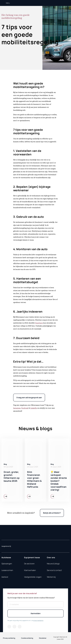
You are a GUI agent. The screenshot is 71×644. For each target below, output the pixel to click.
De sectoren (29, 564)
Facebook (25, 408)
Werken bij (51, 577)
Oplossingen (7, 564)
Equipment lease (32, 557)
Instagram (17, 408)
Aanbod (5, 577)
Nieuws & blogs (53, 564)
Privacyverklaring (9, 638)
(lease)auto (39, 323)
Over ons (51, 557)
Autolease (6, 557)
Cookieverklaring (27, 638)
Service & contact (54, 570)
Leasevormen (7, 570)
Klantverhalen (30, 570)
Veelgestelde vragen (33, 577)
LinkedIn (34, 408)
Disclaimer (43, 638)
